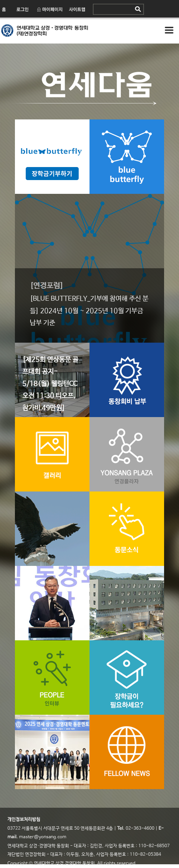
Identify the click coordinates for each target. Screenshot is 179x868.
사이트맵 (77, 9)
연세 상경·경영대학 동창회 (63, 31)
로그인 (22, 9)
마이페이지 (49, 9)
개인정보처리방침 (24, 820)
